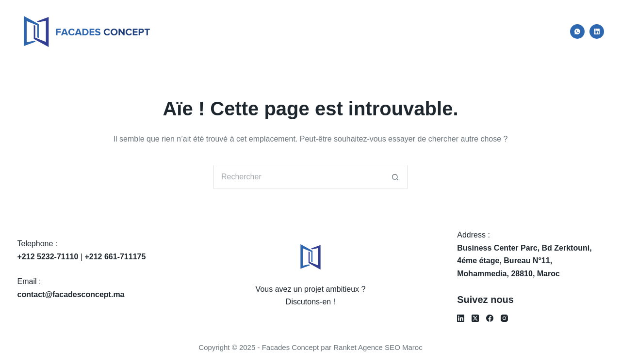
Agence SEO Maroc (390, 347)
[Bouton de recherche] (395, 177)
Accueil (349, 31)
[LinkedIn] (597, 32)
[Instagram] (504, 318)
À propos (396, 31)
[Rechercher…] (298, 177)
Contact (537, 31)
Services (446, 31)
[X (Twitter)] (475, 318)
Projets (492, 31)
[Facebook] (490, 318)
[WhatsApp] (577, 32)
